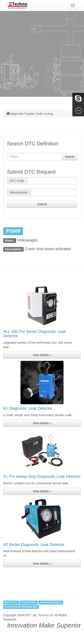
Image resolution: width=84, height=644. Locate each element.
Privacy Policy (29, 602)
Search (70, 157)
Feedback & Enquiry (51, 602)
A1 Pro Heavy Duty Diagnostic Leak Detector (42, 476)
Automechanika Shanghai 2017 (21, 607)
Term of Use (11, 602)
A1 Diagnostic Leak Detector (28, 408)
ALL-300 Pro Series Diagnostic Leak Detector (34, 334)
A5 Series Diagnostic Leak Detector (34, 545)
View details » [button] (42, 355)
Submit (42, 204)
